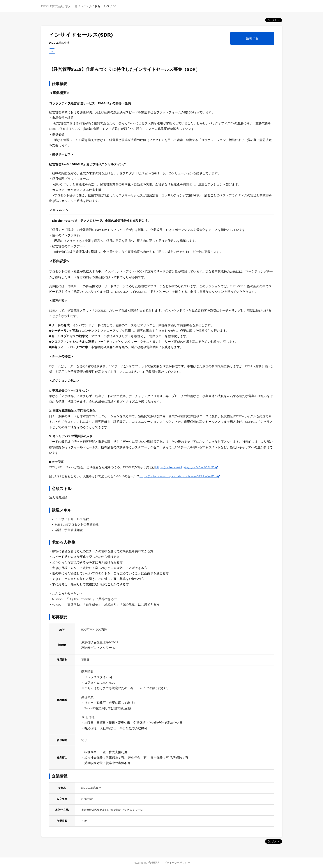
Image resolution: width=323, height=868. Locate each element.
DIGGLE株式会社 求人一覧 (59, 6)
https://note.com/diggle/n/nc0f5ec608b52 (185, 467)
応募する (252, 38)
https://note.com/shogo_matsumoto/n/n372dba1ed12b (178, 476)
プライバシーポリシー (177, 863)
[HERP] (154, 863)
